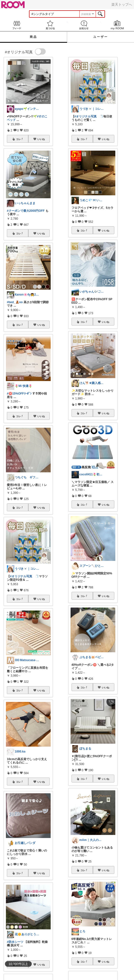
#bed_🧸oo (15, 302)
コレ (20, 139)
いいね (41, 139)
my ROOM (117, 25)
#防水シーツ (15, 942)
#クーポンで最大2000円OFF (26, 211)
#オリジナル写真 (21, 576)
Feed (17, 25)
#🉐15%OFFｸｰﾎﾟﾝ (19, 394)
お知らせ (84, 25)
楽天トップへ (122, 4)
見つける (50, 25)
